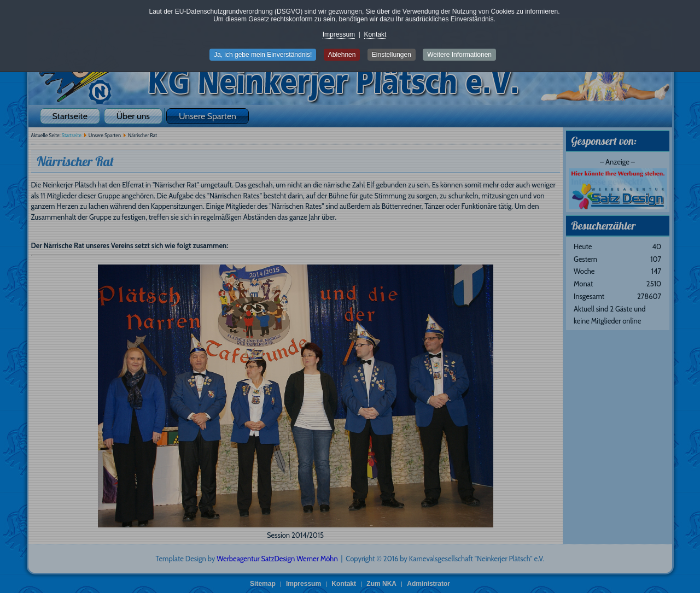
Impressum (339, 34)
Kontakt (375, 34)
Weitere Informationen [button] (459, 55)
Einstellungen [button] (392, 55)
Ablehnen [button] (342, 55)
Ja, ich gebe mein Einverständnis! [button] (263, 55)
